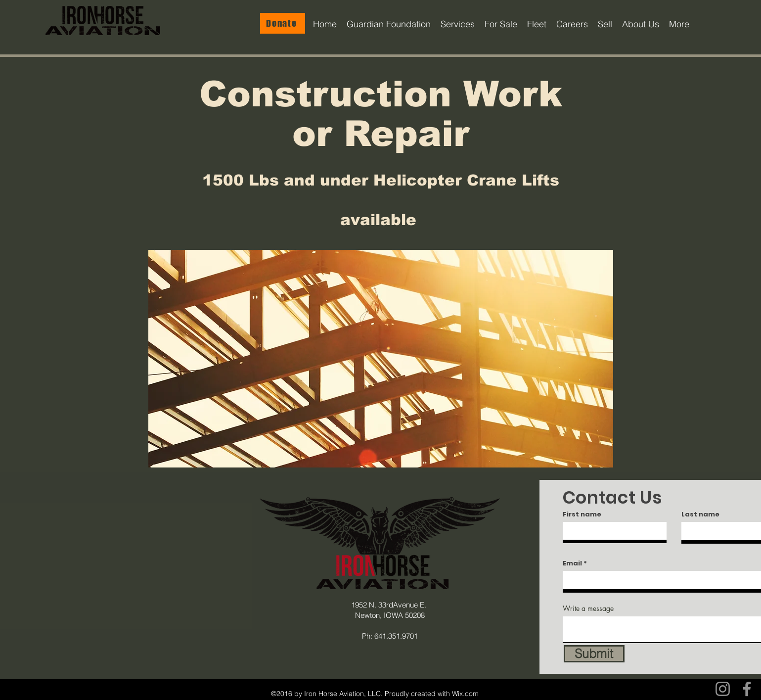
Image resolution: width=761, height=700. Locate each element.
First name (582, 514)
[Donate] (283, 23)
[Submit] (594, 654)
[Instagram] (723, 689)
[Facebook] (747, 689)
